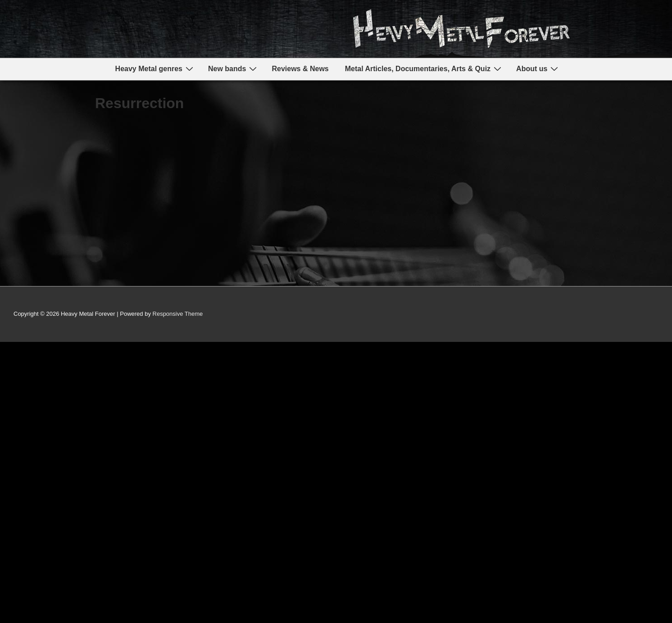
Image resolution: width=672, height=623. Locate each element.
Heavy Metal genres (155, 69)
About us (538, 69)
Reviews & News (300, 69)
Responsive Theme (178, 314)
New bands (234, 69)
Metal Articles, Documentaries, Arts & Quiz (424, 69)
